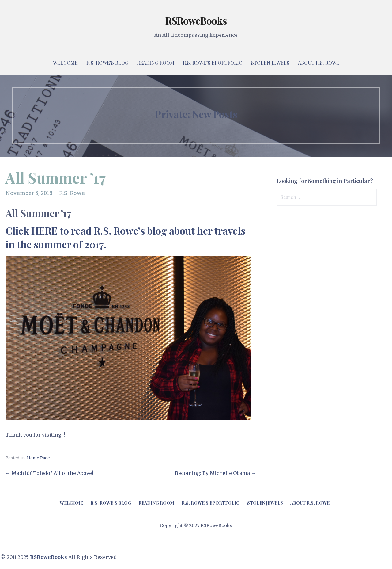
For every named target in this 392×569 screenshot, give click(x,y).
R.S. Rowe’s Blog (107, 63)
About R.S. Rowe (319, 63)
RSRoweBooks (196, 20)
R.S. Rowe (72, 193)
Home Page (38, 458)
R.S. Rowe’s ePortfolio (213, 63)
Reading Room (156, 63)
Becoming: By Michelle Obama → (215, 473)
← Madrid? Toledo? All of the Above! (49, 473)
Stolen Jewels (270, 63)
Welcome (65, 63)
